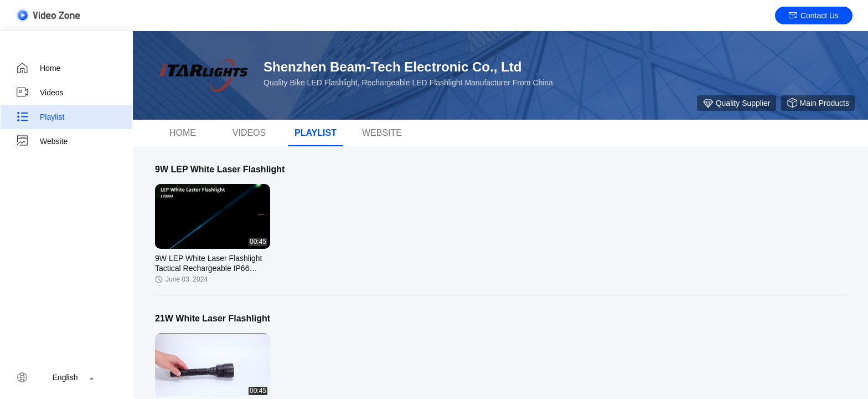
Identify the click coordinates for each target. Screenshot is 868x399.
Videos (40, 93)
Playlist (40, 117)
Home (38, 68)
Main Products (818, 103)
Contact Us (814, 16)
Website (42, 141)
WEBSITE (382, 133)
